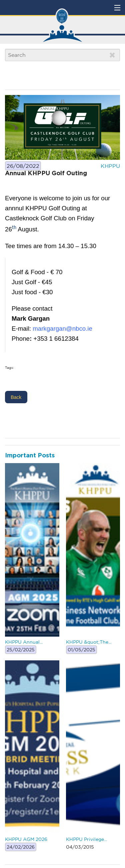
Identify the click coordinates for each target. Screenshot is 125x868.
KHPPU (110, 166)
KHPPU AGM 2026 (26, 839)
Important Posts (30, 456)
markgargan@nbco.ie (62, 329)
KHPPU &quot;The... (89, 642)
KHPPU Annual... (24, 642)
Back (16, 397)
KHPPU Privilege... (86, 839)
